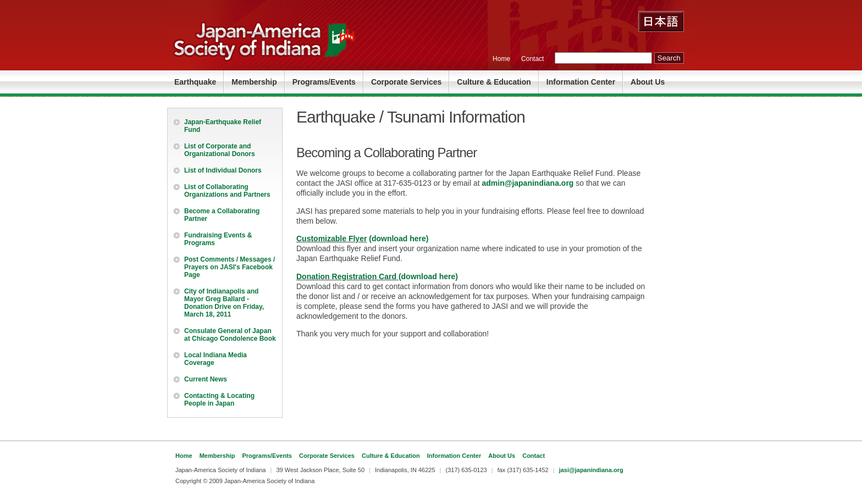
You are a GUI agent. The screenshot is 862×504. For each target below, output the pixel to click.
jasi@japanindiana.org (591, 470)
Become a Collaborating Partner (222, 215)
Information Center (581, 82)
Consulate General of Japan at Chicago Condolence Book (230, 335)
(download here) (397, 239)
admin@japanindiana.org (528, 183)
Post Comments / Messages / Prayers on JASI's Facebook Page (230, 267)
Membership (254, 82)
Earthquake (195, 82)
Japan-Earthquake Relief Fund (223, 126)
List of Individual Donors (223, 170)
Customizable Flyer (331, 239)
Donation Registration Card (347, 276)
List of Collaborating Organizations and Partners (227, 191)
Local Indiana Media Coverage (215, 359)
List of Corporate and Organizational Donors (220, 150)
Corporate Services (406, 82)
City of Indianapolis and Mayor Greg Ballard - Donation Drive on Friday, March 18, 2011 (224, 303)
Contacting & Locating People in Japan (219, 400)
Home (501, 59)
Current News (206, 379)
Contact (532, 59)
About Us (648, 82)
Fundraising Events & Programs (218, 239)
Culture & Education (494, 82)
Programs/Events (324, 82)
